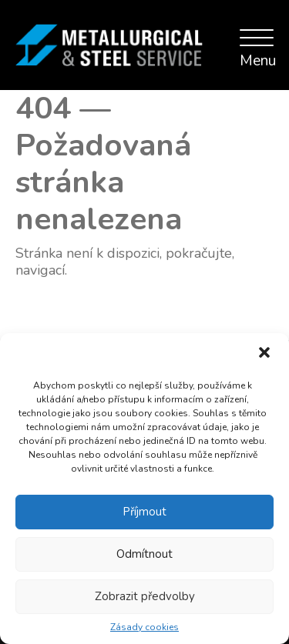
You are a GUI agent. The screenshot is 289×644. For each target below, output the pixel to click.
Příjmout (144, 512)
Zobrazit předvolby (145, 596)
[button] (264, 354)
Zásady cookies (144, 627)
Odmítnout (144, 554)
